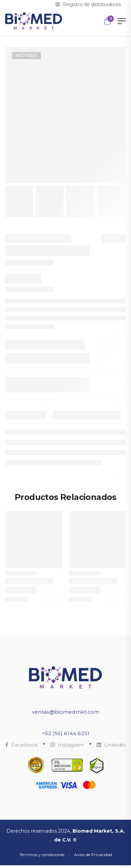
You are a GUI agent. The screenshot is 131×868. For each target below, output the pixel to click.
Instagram (67, 745)
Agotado (26, 55)
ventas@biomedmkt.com (66, 712)
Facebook (21, 745)
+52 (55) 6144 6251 (66, 733)
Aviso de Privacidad (93, 855)
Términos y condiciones (42, 855)
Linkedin (111, 745)
